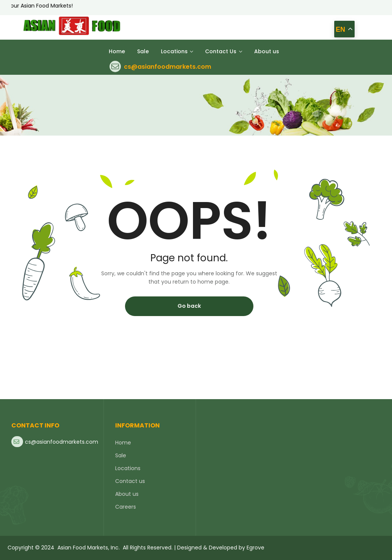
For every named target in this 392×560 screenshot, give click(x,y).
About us (127, 494)
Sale (121, 455)
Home (123, 443)
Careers (126, 507)
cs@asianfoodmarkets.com (167, 67)
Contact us (130, 481)
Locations (128, 468)
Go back (189, 306)
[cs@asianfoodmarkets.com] (115, 66)
